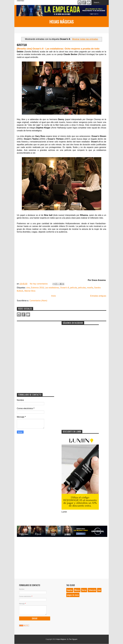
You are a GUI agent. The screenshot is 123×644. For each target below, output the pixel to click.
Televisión (92, 590)
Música (77, 590)
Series (84, 590)
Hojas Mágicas (61, 22)
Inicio (53, 296)
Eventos (70, 590)
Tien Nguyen (73, 639)
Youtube (89, 2)
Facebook (84, 2)
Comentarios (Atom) (38, 301)
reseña (90, 288)
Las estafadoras (52, 288)
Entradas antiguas (98, 296)
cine (28, 288)
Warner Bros (30, 291)
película (74, 288)
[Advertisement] (35, 338)
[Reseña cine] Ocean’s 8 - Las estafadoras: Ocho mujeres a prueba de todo (58, 49)
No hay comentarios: (39, 284)
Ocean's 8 (65, 288)
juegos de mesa (73, 595)
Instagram (80, 2)
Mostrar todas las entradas (85, 39)
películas (82, 288)
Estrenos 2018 (37, 288)
